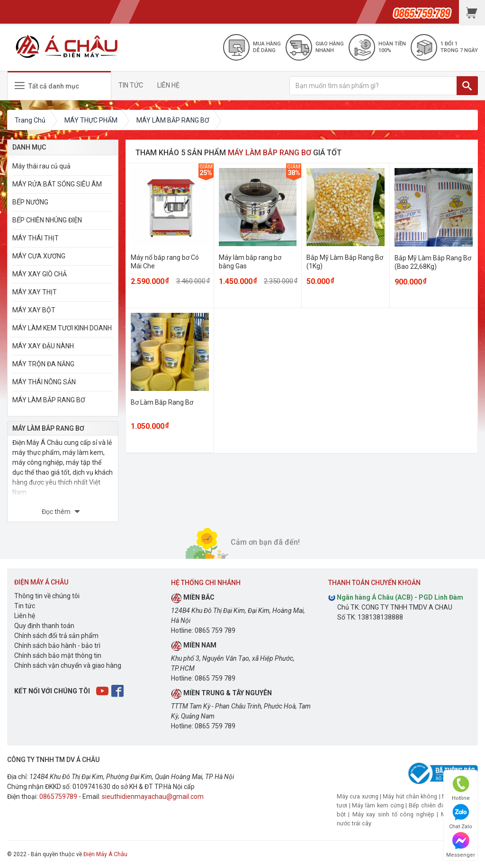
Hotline (461, 788)
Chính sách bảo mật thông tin (58, 655)
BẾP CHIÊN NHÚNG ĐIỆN (47, 220)
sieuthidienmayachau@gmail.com (153, 797)
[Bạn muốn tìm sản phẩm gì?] (373, 86)
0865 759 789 (215, 630)
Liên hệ (25, 616)
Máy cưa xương (358, 796)
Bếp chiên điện (429, 805)
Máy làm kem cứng (378, 805)
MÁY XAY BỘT (34, 310)
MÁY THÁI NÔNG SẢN (44, 382)
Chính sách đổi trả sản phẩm (56, 636)
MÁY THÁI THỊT (36, 238)
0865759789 (58, 797)
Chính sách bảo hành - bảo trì (57, 646)
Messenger (461, 845)
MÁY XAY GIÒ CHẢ (40, 274)
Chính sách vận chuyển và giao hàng (68, 665)
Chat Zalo (461, 817)
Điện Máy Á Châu (105, 854)
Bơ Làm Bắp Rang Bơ (162, 402)
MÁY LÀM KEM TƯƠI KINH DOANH (62, 328)
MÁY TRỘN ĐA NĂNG (43, 364)
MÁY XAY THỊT (35, 292)
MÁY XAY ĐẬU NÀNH (43, 346)
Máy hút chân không (410, 796)
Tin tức (25, 606)
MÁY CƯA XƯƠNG (39, 256)
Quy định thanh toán (44, 626)
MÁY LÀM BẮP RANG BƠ (49, 400)
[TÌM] (467, 86)
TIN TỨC (131, 85)
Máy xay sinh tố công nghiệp (393, 814)
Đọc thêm (57, 512)
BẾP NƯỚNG (30, 202)
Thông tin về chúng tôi (47, 596)
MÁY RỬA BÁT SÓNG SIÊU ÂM (57, 184)
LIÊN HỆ (168, 85)
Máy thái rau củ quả (41, 166)
